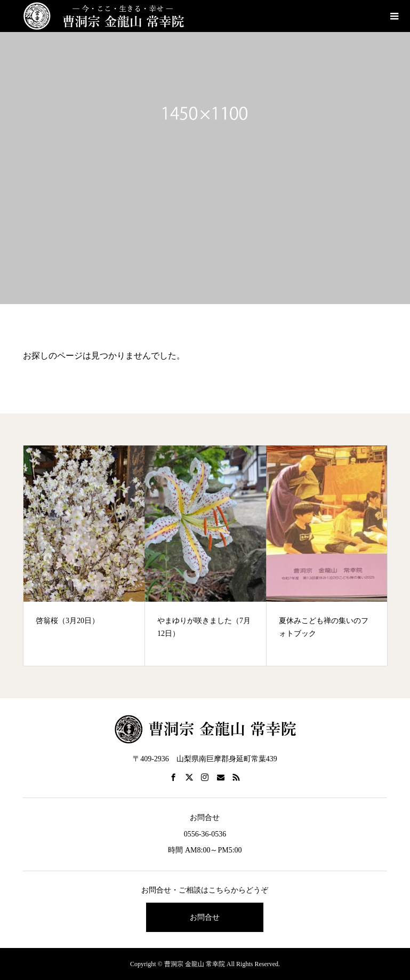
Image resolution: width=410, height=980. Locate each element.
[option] (84, 556)
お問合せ (205, 917)
